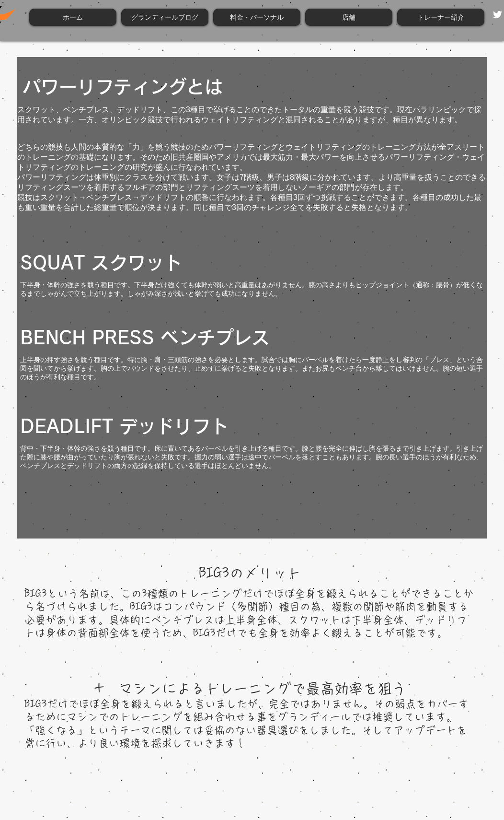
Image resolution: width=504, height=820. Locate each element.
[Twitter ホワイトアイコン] (498, 15)
